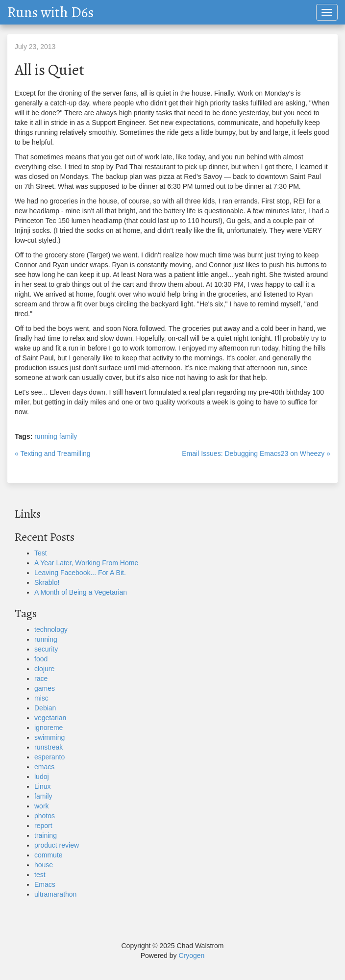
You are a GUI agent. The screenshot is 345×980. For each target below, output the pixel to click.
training (46, 835)
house (44, 865)
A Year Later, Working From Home (86, 563)
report (43, 826)
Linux (42, 786)
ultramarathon (55, 894)
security (46, 649)
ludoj (42, 777)
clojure (44, 669)
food (41, 659)
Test (41, 553)
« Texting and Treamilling (53, 453)
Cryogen (191, 955)
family (68, 436)
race (41, 678)
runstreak (49, 747)
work (42, 806)
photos (45, 816)
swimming (49, 737)
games (45, 688)
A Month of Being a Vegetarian (81, 592)
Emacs (45, 884)
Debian (45, 708)
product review (57, 845)
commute (49, 855)
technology (51, 629)
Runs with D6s (50, 12)
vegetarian (50, 718)
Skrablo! (47, 582)
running (46, 436)
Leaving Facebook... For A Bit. (80, 573)
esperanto (49, 757)
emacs (44, 767)
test (40, 875)
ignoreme (49, 728)
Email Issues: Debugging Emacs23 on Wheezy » (256, 453)
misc (41, 698)
